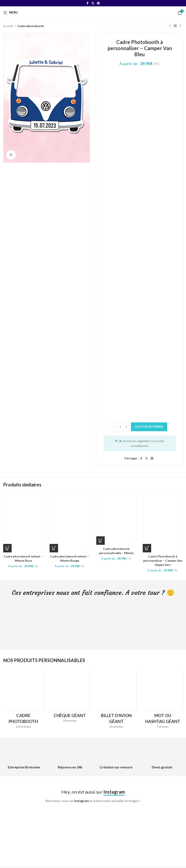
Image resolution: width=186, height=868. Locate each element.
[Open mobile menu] (10, 13)
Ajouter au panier (149, 427)
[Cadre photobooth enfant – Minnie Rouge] (70, 522)
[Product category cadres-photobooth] (23, 701)
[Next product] (180, 26)
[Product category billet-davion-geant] (116, 701)
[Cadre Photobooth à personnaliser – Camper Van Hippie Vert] (163, 522)
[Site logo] (93, 12)
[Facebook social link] (88, 3)
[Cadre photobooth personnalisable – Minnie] (116, 519)
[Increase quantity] (126, 427)
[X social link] (93, 3)
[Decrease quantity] (115, 427)
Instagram (81, 801)
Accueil (8, 26)
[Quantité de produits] (120, 427)
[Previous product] (170, 26)
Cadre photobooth (31, 26)
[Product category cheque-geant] (70, 698)
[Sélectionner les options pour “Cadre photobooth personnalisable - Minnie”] (100, 541)
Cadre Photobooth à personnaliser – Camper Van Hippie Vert (163, 560)
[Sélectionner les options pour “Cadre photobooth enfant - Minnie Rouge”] (54, 548)
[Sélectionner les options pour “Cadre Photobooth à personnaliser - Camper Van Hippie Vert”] (147, 548)
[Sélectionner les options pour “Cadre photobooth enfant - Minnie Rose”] (7, 548)
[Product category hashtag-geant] (163, 701)
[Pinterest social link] (98, 3)
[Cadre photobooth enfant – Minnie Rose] (23, 522)
